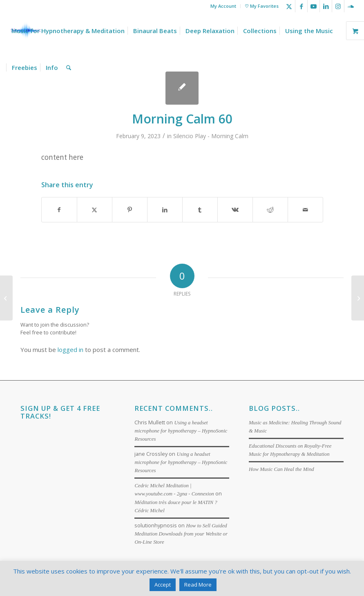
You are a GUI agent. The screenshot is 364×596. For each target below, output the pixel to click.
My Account (223, 6)
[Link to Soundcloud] (351, 6)
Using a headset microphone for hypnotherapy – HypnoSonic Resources (181, 431)
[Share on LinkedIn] (165, 210)
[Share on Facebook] (59, 210)
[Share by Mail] (305, 210)
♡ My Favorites (262, 6)
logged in (70, 350)
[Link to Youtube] (314, 6)
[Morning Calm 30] (6, 298)
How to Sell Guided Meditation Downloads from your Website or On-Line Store (181, 534)
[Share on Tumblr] (200, 210)
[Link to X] (289, 6)
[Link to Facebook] (301, 6)
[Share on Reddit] (270, 210)
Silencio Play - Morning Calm (211, 136)
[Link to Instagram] (338, 6)
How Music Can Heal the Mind (281, 469)
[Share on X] (95, 210)
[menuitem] (223, 6)
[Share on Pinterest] (130, 210)
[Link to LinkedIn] (326, 6)
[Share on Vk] (235, 210)
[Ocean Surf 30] (358, 298)
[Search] (69, 67)
